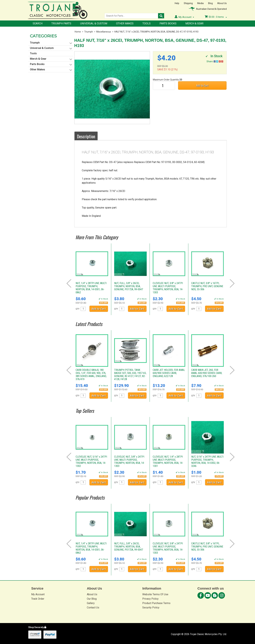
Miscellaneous (104, 32)
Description (86, 136)
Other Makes (125, 23)
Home (78, 32)
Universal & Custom (94, 23)
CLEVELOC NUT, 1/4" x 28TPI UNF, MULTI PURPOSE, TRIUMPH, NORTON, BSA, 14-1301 (168, 461)
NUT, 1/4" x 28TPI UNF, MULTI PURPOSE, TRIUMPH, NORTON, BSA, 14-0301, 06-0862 (91, 288)
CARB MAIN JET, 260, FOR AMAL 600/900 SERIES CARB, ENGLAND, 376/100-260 (207, 373)
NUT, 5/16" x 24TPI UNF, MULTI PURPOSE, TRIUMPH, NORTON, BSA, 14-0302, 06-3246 (207, 461)
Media (200, 3)
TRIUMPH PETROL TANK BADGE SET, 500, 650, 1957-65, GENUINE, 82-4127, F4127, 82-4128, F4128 (130, 375)
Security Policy (151, 608)
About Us (222, 3)
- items (216, 17)
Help (177, 3)
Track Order (38, 599)
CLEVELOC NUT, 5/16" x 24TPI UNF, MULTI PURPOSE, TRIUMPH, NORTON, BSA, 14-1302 (91, 461)
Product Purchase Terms (156, 603)
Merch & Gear (194, 23)
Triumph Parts (61, 23)
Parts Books (168, 23)
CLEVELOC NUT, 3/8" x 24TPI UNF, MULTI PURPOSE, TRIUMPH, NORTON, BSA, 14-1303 (168, 288)
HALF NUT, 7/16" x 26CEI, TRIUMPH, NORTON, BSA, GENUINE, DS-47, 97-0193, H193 (156, 32)
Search (38, 23)
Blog (210, 3)
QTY (77, 309)
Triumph (89, 32)
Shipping (188, 3)
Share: (215, 61)
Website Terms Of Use (155, 594)
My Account (38, 594)
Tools (147, 23)
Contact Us (93, 608)
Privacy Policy (150, 599)
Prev (69, 283)
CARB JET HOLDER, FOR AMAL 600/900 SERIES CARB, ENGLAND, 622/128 (169, 373)
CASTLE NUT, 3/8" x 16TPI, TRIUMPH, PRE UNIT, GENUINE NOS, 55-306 (207, 286)
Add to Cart (202, 85)
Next (232, 283)
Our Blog (92, 599)
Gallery (91, 603)
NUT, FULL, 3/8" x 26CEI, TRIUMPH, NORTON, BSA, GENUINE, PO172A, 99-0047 (129, 286)
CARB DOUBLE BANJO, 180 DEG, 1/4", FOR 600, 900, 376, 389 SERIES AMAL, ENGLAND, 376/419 (91, 375)
